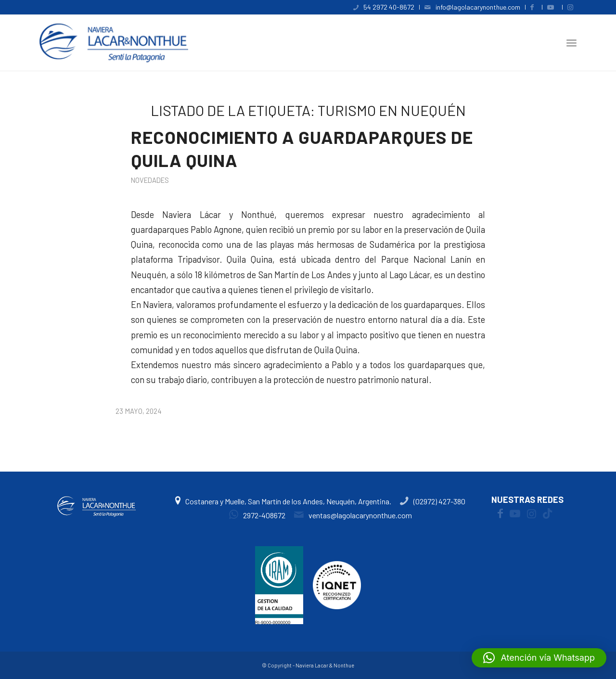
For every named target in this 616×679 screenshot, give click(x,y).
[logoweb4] (114, 43)
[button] (539, 658)
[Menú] (571, 43)
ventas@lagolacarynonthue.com (353, 515)
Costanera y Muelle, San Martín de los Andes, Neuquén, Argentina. (284, 501)
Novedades (150, 180)
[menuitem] (384, 7)
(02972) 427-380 (433, 501)
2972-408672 (257, 515)
